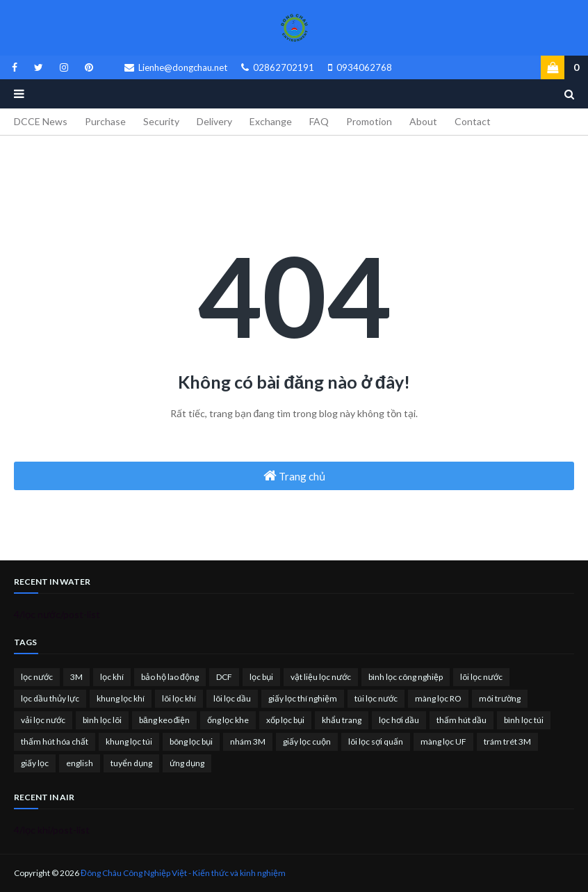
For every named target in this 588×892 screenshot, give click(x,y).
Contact (473, 121)
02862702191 (278, 67)
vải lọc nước (43, 720)
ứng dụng (187, 763)
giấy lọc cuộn (307, 741)
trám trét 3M (507, 741)
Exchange (271, 121)
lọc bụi (261, 677)
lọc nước (37, 677)
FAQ (319, 121)
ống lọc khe (228, 720)
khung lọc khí (121, 698)
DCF (224, 677)
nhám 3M (248, 741)
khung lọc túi (129, 741)
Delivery (214, 121)
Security (161, 121)
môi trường (500, 698)
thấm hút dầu (462, 720)
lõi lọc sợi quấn (376, 741)
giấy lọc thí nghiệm (303, 698)
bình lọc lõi (102, 720)
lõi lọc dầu (232, 698)
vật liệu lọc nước (321, 677)
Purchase (105, 121)
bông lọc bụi (191, 741)
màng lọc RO (438, 698)
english (80, 763)
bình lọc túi (524, 720)
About (423, 121)
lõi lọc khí (179, 698)
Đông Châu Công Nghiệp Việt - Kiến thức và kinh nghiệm (183, 873)
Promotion (369, 121)
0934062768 (360, 67)
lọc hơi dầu (399, 720)
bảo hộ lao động (170, 677)
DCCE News (41, 121)
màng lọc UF (443, 741)
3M (76, 677)
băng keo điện (164, 720)
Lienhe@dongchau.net (176, 67)
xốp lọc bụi (285, 720)
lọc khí (112, 677)
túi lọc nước (376, 698)
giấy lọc (35, 763)
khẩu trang (342, 720)
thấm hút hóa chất (55, 741)
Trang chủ (294, 476)
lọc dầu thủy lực (50, 698)
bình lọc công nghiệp (406, 677)
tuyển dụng (131, 763)
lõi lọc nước (481, 677)
